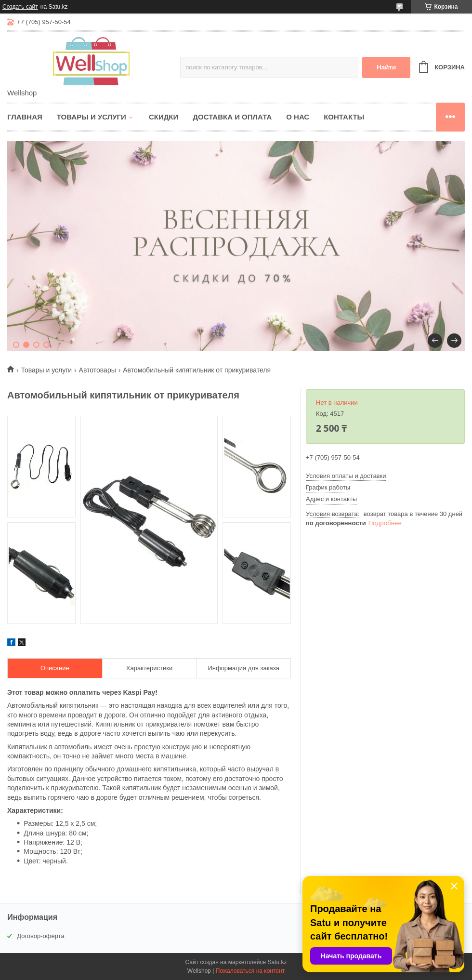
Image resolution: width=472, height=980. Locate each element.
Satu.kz (277, 962)
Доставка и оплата (232, 117)
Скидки (164, 117)
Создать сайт (20, 7)
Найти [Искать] (386, 67)
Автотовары (98, 370)
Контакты (344, 117)
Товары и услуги (92, 117)
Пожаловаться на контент (250, 971)
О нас (298, 117)
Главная (25, 117)
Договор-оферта (41, 936)
